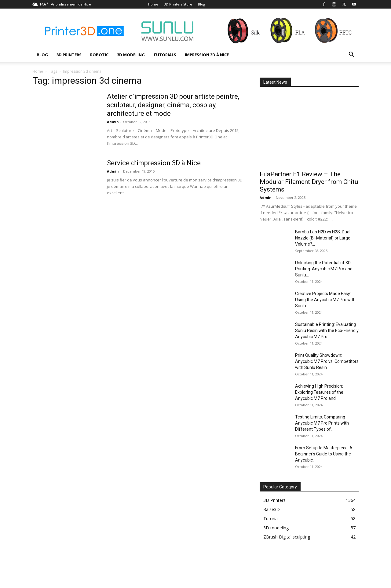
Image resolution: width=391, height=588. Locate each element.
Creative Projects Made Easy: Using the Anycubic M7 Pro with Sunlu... (325, 300)
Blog (201, 4)
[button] (351, 55)
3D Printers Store (178, 4)
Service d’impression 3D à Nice (154, 163)
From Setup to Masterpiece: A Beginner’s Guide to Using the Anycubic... (324, 454)
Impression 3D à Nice (207, 55)
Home (153, 4)
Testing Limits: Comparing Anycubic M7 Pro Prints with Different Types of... (322, 423)
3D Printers (69, 55)
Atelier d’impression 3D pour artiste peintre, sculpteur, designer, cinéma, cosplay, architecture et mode (173, 105)
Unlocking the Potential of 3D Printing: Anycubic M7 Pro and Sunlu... (324, 269)
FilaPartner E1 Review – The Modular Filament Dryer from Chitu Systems (309, 182)
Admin (113, 122)
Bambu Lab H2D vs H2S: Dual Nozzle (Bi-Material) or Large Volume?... (323, 238)
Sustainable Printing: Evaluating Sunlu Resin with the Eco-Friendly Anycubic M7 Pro (327, 331)
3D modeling (131, 55)
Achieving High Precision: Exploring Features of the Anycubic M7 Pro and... (319, 392)
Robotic (99, 55)
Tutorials (165, 55)
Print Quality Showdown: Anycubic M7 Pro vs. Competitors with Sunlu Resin (327, 361)
